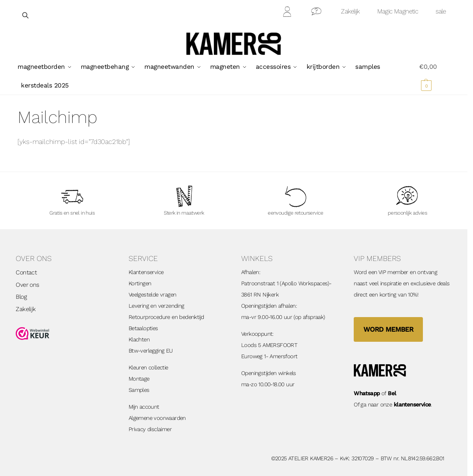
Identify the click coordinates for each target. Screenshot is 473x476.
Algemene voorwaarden (157, 418)
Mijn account (144, 407)
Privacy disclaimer (150, 429)
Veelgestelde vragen (153, 295)
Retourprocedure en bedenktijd (166, 317)
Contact (317, 13)
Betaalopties (143, 328)
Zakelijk (350, 11)
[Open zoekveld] (26, 15)
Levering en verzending (156, 306)
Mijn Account (288, 13)
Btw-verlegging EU (151, 351)
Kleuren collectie (148, 368)
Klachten (139, 340)
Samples (139, 390)
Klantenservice (146, 272)
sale (441, 11)
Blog (21, 297)
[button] (434, 76)
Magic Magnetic (398, 11)
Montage (139, 379)
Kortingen (140, 283)
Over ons (27, 285)
